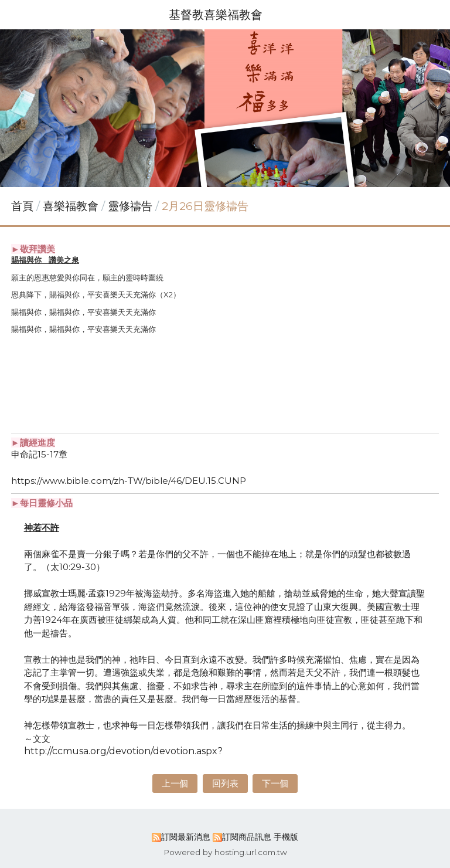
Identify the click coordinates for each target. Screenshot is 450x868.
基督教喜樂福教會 (216, 15)
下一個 (275, 783)
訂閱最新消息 (186, 837)
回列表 (225, 783)
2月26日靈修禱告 (205, 206)
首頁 (22, 206)
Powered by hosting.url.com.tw (225, 852)
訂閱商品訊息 (247, 837)
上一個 (175, 783)
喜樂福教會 (72, 206)
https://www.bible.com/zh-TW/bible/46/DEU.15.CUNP (129, 481)
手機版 (286, 837)
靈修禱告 (130, 206)
